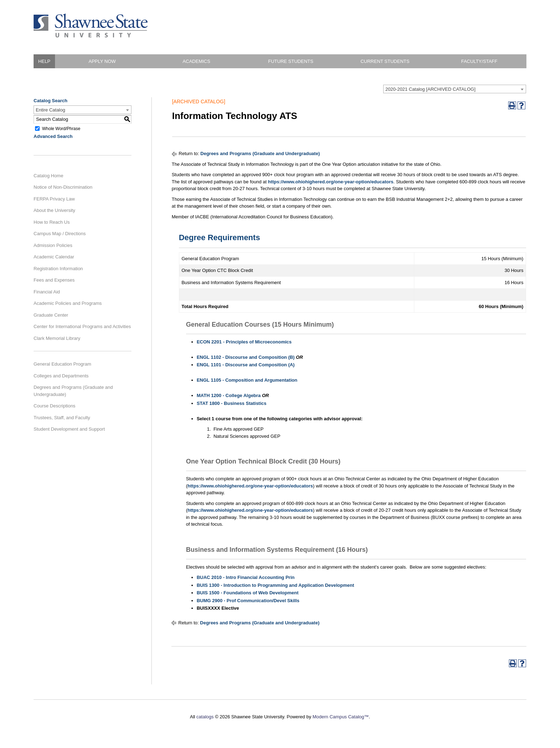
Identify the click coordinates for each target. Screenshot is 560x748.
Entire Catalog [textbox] (50, 110)
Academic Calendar (54, 257)
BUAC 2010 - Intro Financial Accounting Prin (246, 577)
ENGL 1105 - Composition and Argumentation (247, 380)
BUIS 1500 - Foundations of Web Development (248, 593)
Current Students (385, 61)
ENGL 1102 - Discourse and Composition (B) (246, 357)
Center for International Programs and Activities (82, 326)
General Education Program (62, 364)
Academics (196, 61)
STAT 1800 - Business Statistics (232, 403)
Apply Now (102, 61)
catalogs (205, 717)
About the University (54, 210)
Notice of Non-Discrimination (63, 187)
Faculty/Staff (479, 61)
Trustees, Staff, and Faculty (62, 418)
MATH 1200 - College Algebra (229, 395)
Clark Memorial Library (57, 338)
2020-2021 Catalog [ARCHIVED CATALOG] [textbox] (430, 89)
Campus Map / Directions (60, 234)
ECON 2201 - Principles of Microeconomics (244, 342)
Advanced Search (53, 136)
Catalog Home (48, 176)
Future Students (291, 61)
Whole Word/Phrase (61, 128)
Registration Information (58, 269)
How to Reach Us (52, 222)
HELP (44, 61)
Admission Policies (53, 245)
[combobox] (455, 89)
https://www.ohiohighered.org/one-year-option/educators (331, 182)
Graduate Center (51, 315)
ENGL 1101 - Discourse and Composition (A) (246, 365)
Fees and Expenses (54, 280)
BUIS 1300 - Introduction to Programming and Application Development (276, 585)
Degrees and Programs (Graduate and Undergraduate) (73, 391)
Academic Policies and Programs (68, 303)
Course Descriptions (54, 406)
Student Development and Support (69, 429)
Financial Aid (47, 292)
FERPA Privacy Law (54, 199)
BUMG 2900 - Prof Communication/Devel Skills (248, 601)
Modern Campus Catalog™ (341, 717)
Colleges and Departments (61, 376)
